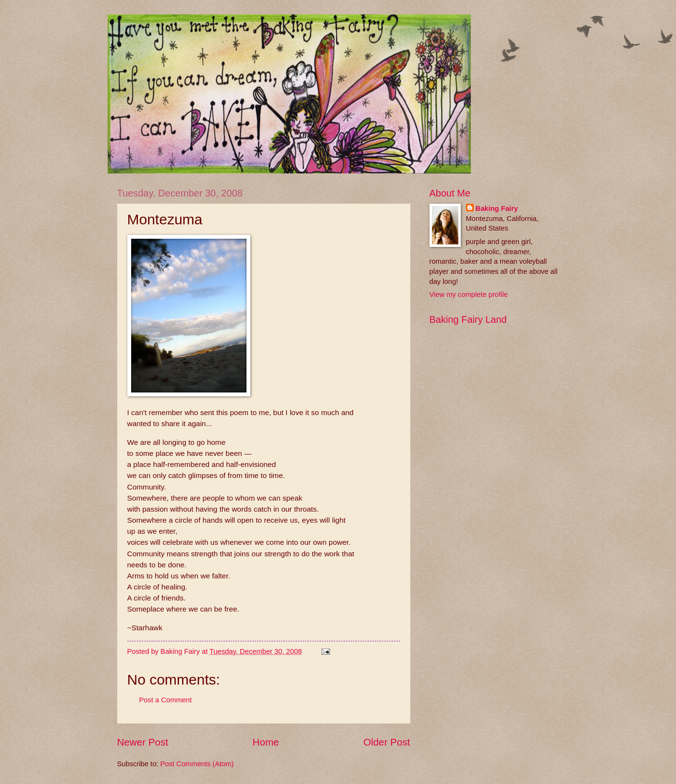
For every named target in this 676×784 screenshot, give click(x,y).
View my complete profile (469, 294)
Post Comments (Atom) (197, 764)
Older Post (387, 742)
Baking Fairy (497, 208)
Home (266, 742)
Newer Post (143, 742)
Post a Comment (166, 700)
